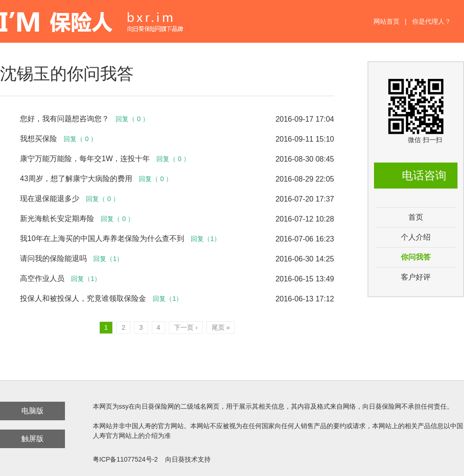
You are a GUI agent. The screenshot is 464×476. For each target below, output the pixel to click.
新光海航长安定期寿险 (57, 218)
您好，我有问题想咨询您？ (64, 119)
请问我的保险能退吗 (53, 258)
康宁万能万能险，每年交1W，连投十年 (85, 159)
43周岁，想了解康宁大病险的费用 (76, 179)
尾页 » (221, 327)
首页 (416, 217)
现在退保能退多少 (50, 199)
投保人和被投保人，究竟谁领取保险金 (83, 298)
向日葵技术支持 (188, 459)
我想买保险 (39, 139)
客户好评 (416, 277)
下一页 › (186, 327)
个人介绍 (416, 237)
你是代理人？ (432, 21)
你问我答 (416, 257)
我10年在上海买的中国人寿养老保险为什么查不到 (102, 238)
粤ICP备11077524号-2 (125, 459)
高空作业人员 (42, 278)
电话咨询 (424, 175)
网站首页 (387, 21)
